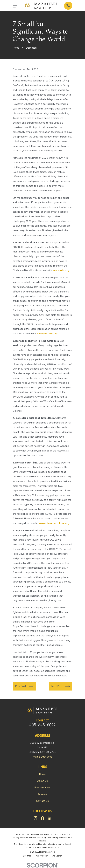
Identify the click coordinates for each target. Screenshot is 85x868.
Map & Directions (42, 757)
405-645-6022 (42, 725)
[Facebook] (42, 818)
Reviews (42, 794)
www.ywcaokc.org (47, 334)
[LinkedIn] (50, 818)
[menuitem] (27, 856)
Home (42, 774)
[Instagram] (35, 818)
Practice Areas (42, 788)
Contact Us (42, 801)
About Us (42, 781)
